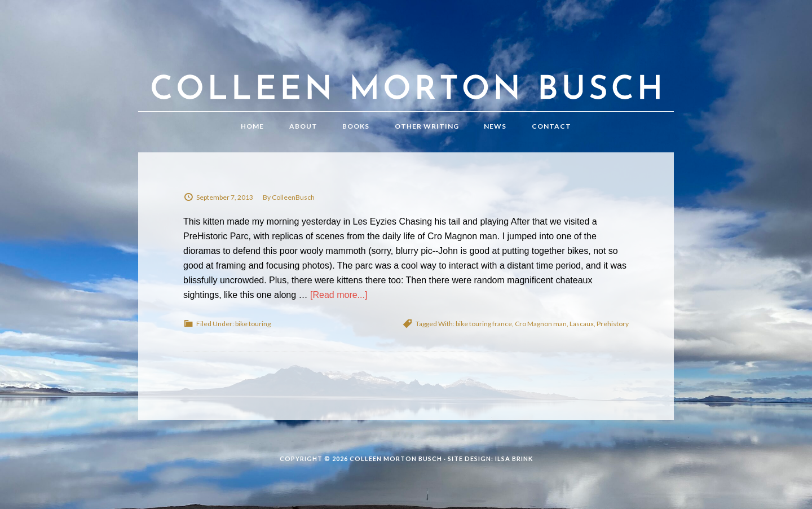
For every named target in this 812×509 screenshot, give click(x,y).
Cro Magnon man (541, 324)
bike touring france (484, 324)
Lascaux (582, 324)
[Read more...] (339, 295)
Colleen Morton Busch (406, 67)
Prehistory (613, 324)
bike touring (253, 324)
